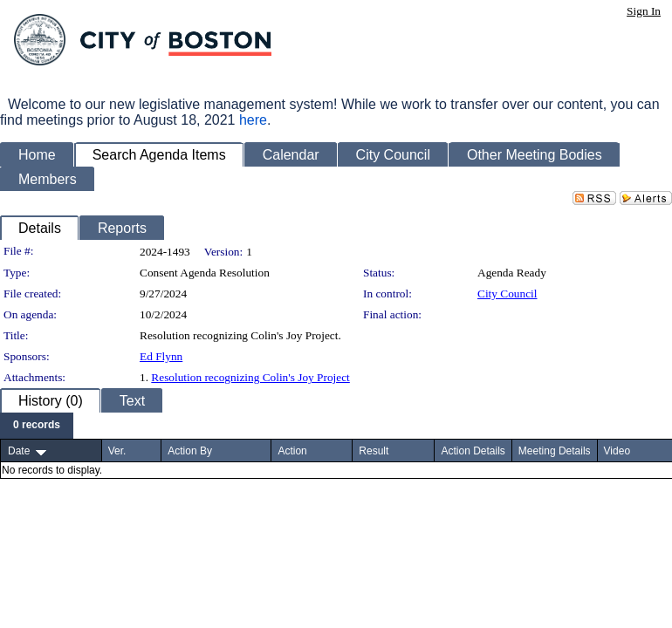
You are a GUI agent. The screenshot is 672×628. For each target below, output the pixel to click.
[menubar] (37, 426)
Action (292, 451)
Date (19, 451)
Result (374, 451)
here (253, 120)
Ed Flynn (161, 356)
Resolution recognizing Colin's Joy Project (250, 377)
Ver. (117, 451)
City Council (507, 294)
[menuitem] (37, 426)
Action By (190, 451)
